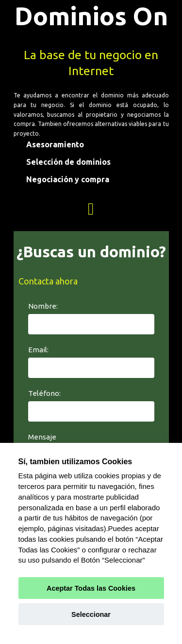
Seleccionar (91, 614)
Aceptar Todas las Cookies (91, 588)
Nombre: (43, 306)
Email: (38, 350)
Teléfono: (44, 393)
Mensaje (42, 437)
